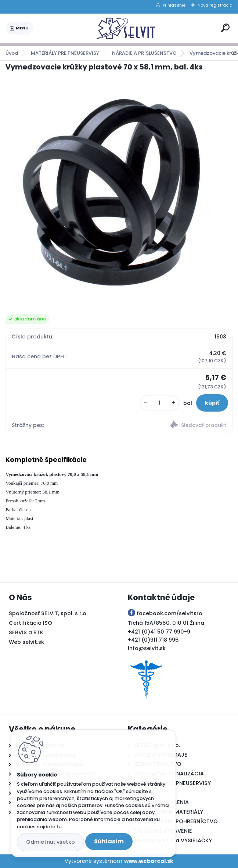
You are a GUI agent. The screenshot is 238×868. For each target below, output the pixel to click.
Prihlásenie (174, 5)
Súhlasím (109, 841)
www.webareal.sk (149, 861)
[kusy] (160, 403)
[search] (225, 28)
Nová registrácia (215, 5)
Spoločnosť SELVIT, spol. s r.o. (48, 613)
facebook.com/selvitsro (170, 613)
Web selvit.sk (26, 642)
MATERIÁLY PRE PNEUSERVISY (65, 53)
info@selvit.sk (147, 648)
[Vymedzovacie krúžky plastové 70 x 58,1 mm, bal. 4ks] (119, 193)
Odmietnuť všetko (51, 842)
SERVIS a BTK (26, 632)
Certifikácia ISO (30, 623)
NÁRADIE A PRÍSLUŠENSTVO (144, 53)
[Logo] (126, 28)
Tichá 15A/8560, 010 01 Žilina (166, 623)
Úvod (12, 53)
